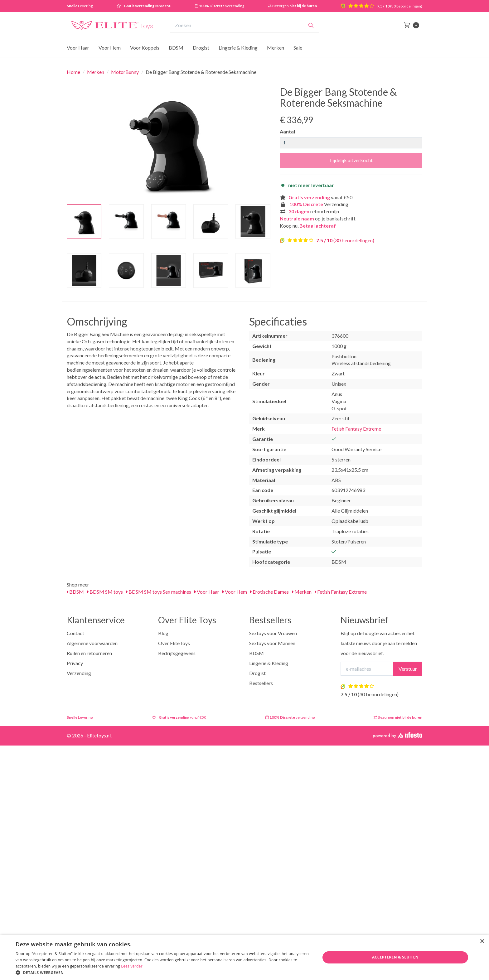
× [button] (482, 941)
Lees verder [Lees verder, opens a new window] (132, 966)
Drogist (201, 48)
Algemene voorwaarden (92, 643)
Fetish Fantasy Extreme (356, 429)
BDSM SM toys (105, 592)
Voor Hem (110, 48)
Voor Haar (78, 48)
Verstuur (408, 669)
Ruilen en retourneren (89, 653)
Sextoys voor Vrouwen (273, 633)
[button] (163, 972)
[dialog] (244, 957)
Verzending (79, 673)
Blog (163, 633)
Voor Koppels (145, 48)
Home (73, 72)
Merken (276, 48)
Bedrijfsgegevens (177, 653)
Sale (298, 48)
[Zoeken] (311, 25)
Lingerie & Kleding (238, 48)
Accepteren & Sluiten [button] (395, 957)
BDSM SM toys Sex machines (159, 592)
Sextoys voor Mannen (272, 643)
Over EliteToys (174, 643)
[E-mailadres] (367, 669)
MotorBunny (125, 72)
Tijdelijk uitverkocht (351, 160)
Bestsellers (261, 683)
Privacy (75, 663)
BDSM (176, 48)
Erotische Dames (269, 592)
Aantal (287, 131)
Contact (75, 633)
